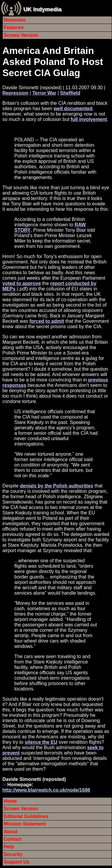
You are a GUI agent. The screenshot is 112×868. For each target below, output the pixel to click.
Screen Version (21, 35)
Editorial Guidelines (26, 816)
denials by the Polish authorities (57, 486)
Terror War (44, 93)
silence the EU (41, 742)
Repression (15, 93)
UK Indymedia (42, 9)
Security (13, 854)
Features (14, 27)
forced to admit (47, 321)
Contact (13, 839)
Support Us (16, 862)
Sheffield (70, 93)
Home (10, 801)
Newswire (15, 20)
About (10, 832)
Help (9, 847)
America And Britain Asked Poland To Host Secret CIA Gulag (53, 62)
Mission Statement (25, 824)
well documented (73, 109)
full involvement (89, 119)
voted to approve (22, 283)
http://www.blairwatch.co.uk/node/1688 (46, 790)
